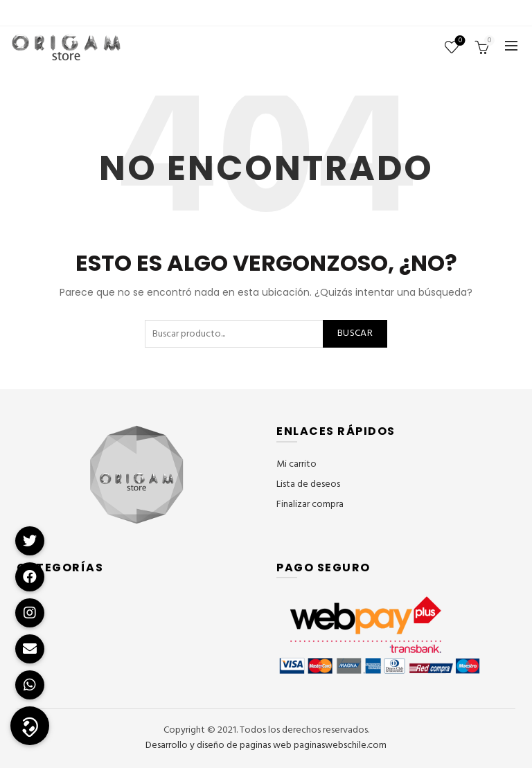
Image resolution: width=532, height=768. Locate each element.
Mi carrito (296, 464)
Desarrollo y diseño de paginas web (219, 745)
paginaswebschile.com (340, 745)
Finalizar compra (310, 504)
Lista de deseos (459, 41)
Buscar (355, 333)
